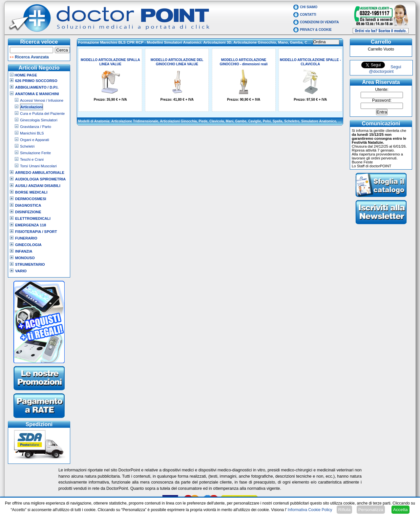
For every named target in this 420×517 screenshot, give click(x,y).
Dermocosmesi (31, 199)
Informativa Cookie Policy (310, 510)
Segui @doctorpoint (385, 69)
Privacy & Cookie (316, 30)
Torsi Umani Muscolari (38, 166)
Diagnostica (28, 205)
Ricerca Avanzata (32, 57)
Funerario (26, 238)
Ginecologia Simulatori (39, 120)
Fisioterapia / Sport (36, 232)
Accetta (400, 510)
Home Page (23, 75)
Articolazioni (31, 107)
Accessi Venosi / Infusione (42, 100)
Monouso (25, 258)
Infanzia (24, 251)
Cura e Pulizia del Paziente (42, 114)
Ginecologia (28, 245)
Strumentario (30, 264)
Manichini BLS (32, 133)
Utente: (382, 90)
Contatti (308, 15)
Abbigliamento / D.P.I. (37, 87)
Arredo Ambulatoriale (40, 173)
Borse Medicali (31, 192)
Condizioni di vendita (319, 22)
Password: (382, 100)
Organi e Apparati (34, 140)
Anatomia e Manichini (37, 94)
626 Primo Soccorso (36, 81)
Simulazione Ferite (35, 153)
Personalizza (371, 510)
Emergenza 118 (31, 225)
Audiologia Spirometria (40, 179)
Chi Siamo (309, 7)
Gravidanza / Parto (36, 127)
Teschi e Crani (32, 159)
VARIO (21, 271)
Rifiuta (345, 510)
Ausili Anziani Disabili (38, 186)
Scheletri (27, 146)
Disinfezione (28, 212)
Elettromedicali (33, 218)
